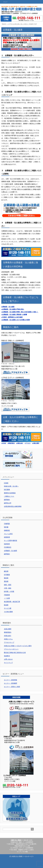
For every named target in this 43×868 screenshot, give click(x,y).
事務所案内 (8, 632)
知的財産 (7, 544)
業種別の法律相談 (10, 493)
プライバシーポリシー (11, 649)
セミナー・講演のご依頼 (12, 687)
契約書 (6, 527)
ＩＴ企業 (7, 598)
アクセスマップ (9, 642)
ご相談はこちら (9, 496)
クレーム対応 (8, 534)
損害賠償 (7, 537)
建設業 (6, 571)
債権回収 (7, 530)
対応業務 (7, 490)
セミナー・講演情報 (11, 680)
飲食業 (6, 605)
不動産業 (7, 595)
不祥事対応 (8, 547)
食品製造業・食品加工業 (12, 602)
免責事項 (7, 656)
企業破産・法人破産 (11, 551)
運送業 (6, 581)
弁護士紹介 (8, 636)
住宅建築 (7, 575)
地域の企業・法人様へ (11, 486)
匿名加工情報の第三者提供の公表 (15, 653)
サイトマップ (8, 663)
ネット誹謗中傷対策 (11, 541)
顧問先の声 (8, 503)
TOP (19, 24)
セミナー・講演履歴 (11, 683)
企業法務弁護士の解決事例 (13, 506)
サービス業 (8, 608)
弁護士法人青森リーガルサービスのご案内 (18, 646)
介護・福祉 (8, 588)
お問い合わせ (8, 659)
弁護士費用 (8, 629)
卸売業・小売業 (9, 592)
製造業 (6, 578)
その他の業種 (8, 612)
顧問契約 (7, 500)
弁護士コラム (8, 639)
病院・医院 (8, 585)
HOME (6, 483)
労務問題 (7, 524)
